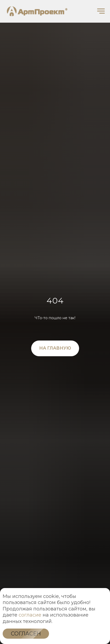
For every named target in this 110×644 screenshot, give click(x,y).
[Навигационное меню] (101, 11)
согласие (30, 615)
